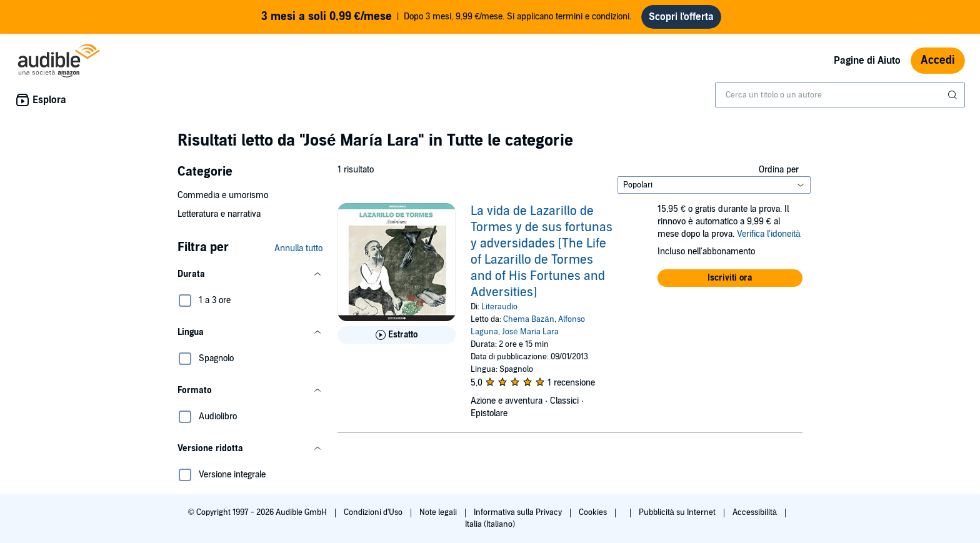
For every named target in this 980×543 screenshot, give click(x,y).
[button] (250, 274)
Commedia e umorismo (223, 195)
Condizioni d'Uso (374, 512)
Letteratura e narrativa (219, 214)
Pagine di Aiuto (867, 61)
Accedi (938, 60)
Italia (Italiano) (490, 524)
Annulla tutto (298, 248)
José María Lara (530, 332)
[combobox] (840, 95)
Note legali (439, 512)
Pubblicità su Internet (678, 512)
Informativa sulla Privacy (519, 512)
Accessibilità (756, 512)
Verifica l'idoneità (769, 234)
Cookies (594, 512)
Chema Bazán (528, 319)
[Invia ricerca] (954, 95)
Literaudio (499, 307)
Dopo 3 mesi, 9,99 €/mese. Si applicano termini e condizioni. (447, 17)
